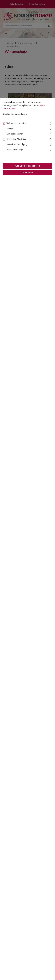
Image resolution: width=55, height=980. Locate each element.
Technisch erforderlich (16, 123)
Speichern (28, 173)
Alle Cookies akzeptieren (27, 166)
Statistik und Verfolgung (17, 144)
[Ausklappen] (51, 123)
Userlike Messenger (15, 150)
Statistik (10, 129)
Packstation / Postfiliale (16, 139)
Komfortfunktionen (15, 134)
